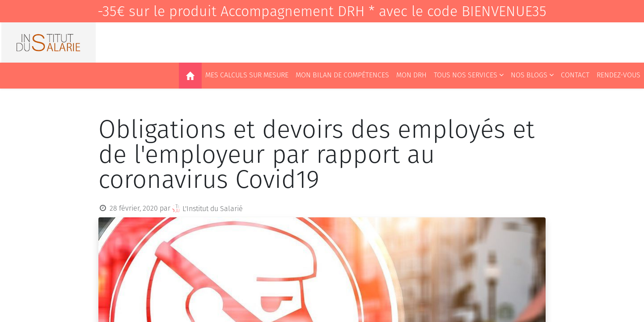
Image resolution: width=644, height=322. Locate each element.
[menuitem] (190, 76)
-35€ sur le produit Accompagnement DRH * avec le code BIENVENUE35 (322, 11)
